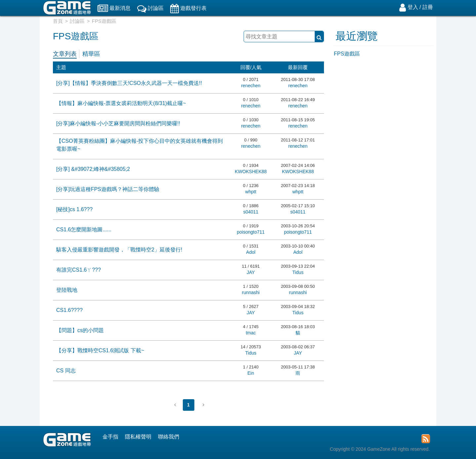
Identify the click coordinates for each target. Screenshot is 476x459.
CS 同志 (66, 371)
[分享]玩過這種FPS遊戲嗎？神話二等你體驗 (108, 189)
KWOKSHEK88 (251, 172)
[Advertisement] (383, 164)
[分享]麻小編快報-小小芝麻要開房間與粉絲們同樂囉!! (118, 123)
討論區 (77, 21)
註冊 (428, 7)
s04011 (251, 212)
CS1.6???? (69, 310)
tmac (251, 333)
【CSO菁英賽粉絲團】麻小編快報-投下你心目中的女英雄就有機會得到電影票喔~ (139, 145)
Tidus (298, 272)
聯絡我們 (169, 437)
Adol (251, 252)
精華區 (91, 54)
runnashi (251, 292)
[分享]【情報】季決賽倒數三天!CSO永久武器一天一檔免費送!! (129, 83)
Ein (251, 373)
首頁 (58, 21)
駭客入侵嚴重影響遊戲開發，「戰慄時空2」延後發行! (119, 250)
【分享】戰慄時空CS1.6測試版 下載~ (100, 350)
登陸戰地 (67, 290)
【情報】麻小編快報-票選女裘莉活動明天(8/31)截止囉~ (121, 103)
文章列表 (65, 54)
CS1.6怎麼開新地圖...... (84, 229)
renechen (251, 86)
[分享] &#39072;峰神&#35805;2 (93, 169)
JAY (251, 272)
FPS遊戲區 (347, 54)
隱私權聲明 (138, 437)
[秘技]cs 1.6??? (74, 209)
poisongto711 (251, 232)
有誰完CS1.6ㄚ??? (79, 270)
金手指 (110, 437)
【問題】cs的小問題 (80, 330)
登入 (413, 7)
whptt (251, 192)
